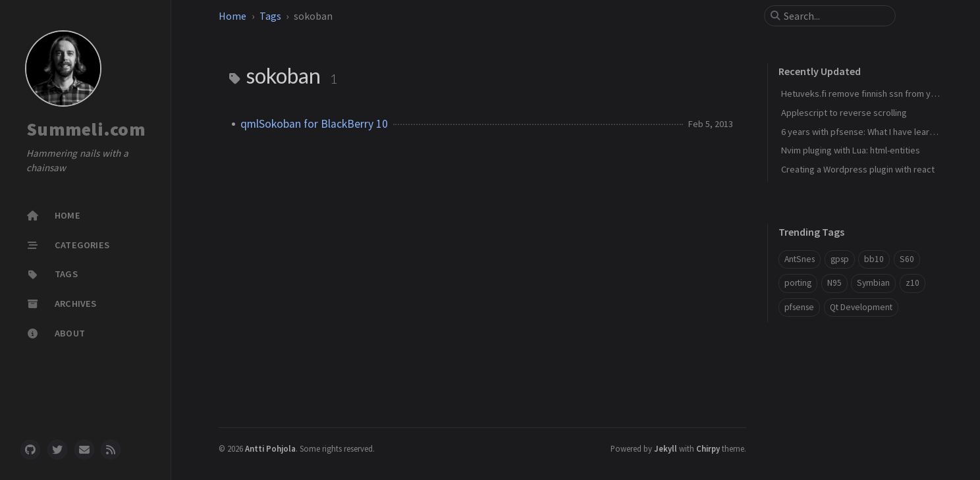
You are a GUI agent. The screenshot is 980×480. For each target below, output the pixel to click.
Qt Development (861, 307)
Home (232, 16)
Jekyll (666, 448)
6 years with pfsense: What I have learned (863, 132)
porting (798, 283)
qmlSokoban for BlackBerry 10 (314, 124)
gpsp (840, 259)
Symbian (873, 283)
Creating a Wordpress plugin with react (858, 169)
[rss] (111, 450)
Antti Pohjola (270, 448)
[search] (835, 16)
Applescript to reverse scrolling (844, 113)
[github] (30, 450)
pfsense (799, 307)
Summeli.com (86, 129)
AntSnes (800, 259)
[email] (84, 450)
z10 (912, 283)
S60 (907, 259)
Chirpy (708, 448)
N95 (834, 283)
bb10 (874, 259)
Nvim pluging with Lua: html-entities (851, 150)
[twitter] (57, 450)
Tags (270, 16)
